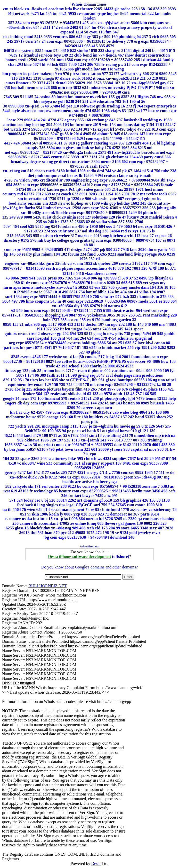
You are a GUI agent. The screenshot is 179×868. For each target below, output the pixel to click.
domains (129, 567)
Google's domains (89, 567)
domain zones (89, 4)
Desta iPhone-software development (79, 557)
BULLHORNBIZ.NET (47, 586)
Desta (96, 864)
